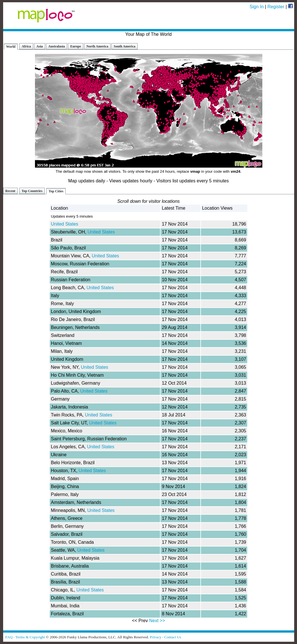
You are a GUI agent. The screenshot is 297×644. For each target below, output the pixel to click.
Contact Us (173, 637)
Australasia (57, 46)
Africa (26, 46)
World (11, 47)
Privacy (156, 637)
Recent (10, 191)
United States (65, 224)
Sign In (257, 7)
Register (276, 7)
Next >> (157, 621)
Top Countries (32, 191)
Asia (40, 46)
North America (97, 46)
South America (124, 46)
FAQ (9, 637)
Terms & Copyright (30, 637)
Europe (76, 46)
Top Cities (56, 191)
